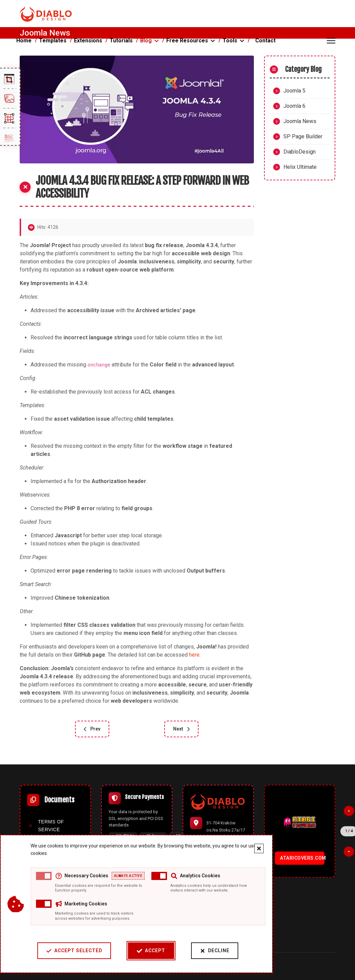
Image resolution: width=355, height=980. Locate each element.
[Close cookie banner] (259, 848)
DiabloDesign (300, 152)
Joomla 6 (294, 106)
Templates (53, 41)
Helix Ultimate (300, 167)
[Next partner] (349, 852)
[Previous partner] (349, 811)
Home (24, 41)
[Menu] (331, 41)
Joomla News (300, 121)
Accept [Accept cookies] (151, 951)
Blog (146, 41)
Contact (265, 41)
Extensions (88, 41)
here (194, 655)
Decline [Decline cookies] (215, 951)
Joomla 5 (294, 91)
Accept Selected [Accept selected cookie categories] (74, 951)
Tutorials (121, 41)
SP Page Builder (303, 136)
